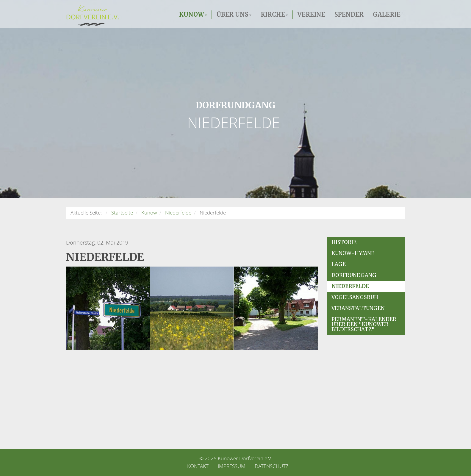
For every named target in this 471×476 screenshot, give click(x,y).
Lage (339, 264)
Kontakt (198, 466)
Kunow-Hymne (353, 253)
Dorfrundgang (354, 275)
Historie (344, 242)
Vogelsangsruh (355, 297)
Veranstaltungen (358, 308)
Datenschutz (272, 466)
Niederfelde (350, 286)
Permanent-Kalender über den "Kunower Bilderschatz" (364, 324)
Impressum (232, 466)
